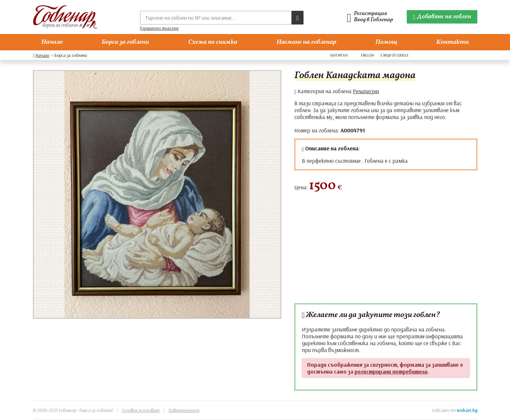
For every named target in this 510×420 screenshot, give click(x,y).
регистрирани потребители (391, 371)
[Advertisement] (386, 251)
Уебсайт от (455, 410)
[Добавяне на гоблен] (442, 17)
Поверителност (184, 410)
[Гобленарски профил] (372, 17)
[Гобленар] (65, 17)
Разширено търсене (159, 28)
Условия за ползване (141, 410)
